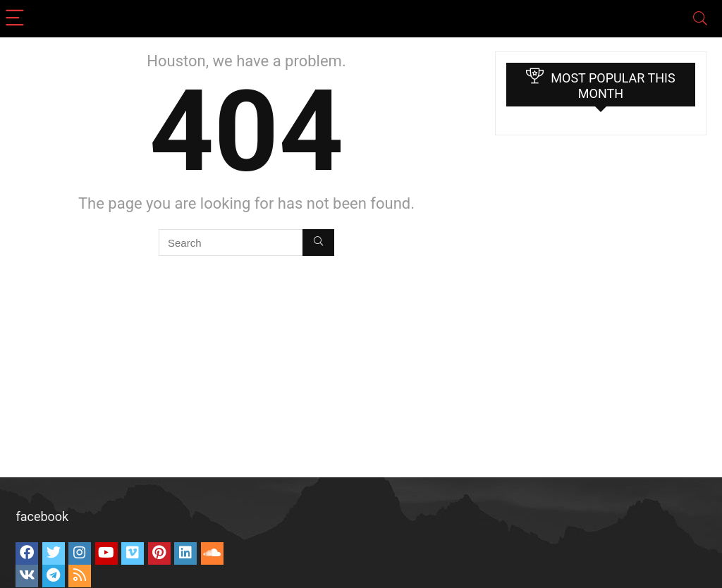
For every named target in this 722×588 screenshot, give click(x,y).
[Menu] (17, 19)
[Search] (700, 19)
